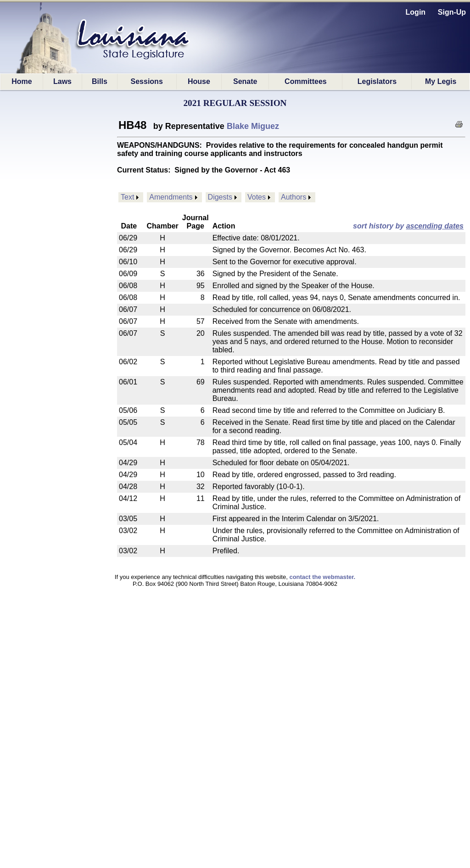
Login (416, 12)
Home (22, 81)
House (199, 81)
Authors (294, 197)
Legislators (377, 81)
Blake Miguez (253, 126)
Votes (257, 197)
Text (127, 197)
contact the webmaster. (322, 577)
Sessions (147, 81)
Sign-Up (452, 12)
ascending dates (435, 226)
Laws (62, 81)
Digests (220, 197)
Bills (100, 81)
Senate (245, 81)
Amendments (171, 197)
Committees (306, 81)
